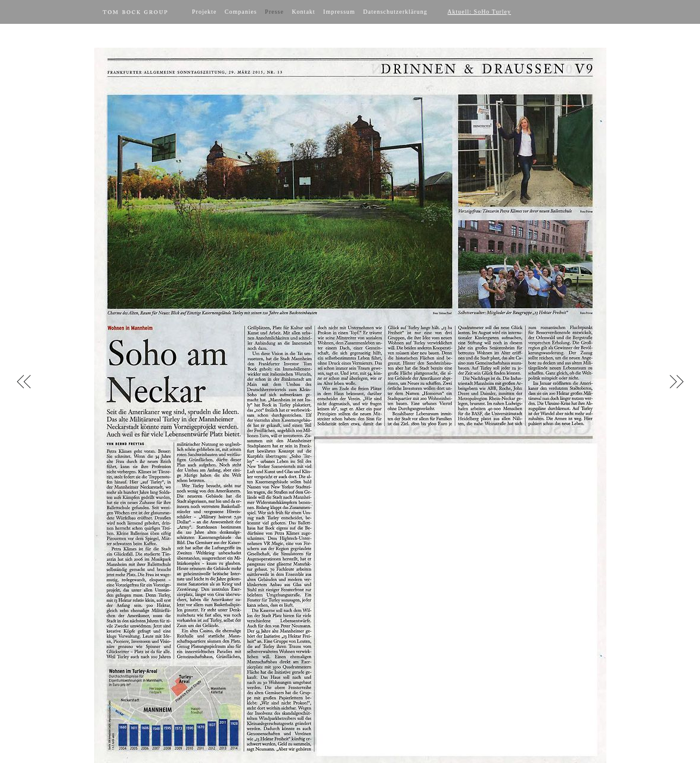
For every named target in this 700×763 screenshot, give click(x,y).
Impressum (339, 12)
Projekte (204, 12)
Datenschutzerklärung (395, 12)
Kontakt (303, 12)
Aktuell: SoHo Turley (479, 12)
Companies (241, 12)
